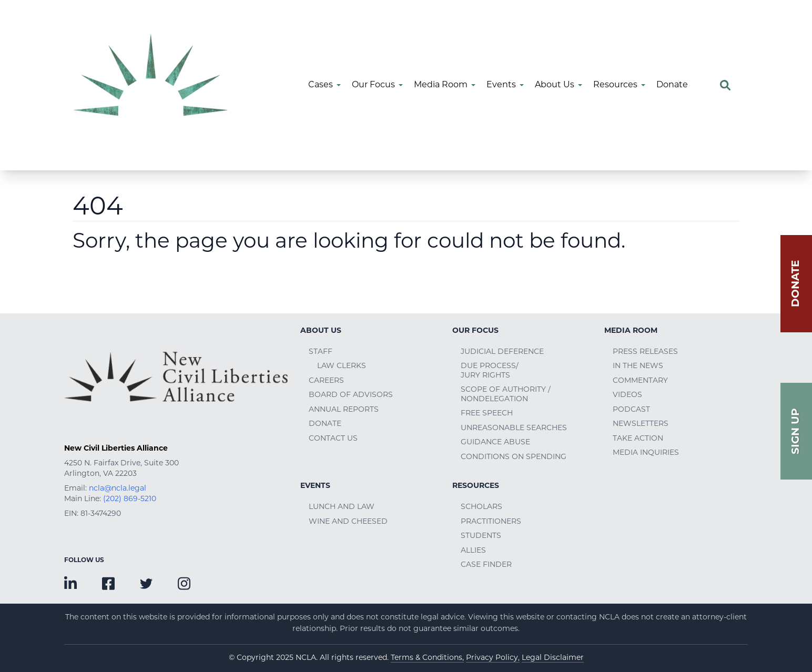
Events (315, 486)
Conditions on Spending (514, 457)
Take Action (638, 439)
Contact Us (333, 439)
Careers (326, 381)
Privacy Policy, (493, 658)
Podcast (631, 410)
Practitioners (491, 522)
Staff (321, 352)
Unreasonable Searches (514, 428)
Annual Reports (344, 410)
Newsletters (641, 424)
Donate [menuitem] (672, 85)
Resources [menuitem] (615, 85)
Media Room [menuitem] (441, 85)
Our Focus (475, 331)
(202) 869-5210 (130, 499)
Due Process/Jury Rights (490, 371)
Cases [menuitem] (321, 85)
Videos (627, 395)
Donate (325, 424)
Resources (476, 486)
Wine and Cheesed (348, 522)
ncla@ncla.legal (118, 489)
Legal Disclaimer (553, 658)
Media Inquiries (646, 453)
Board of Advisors (351, 395)
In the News (638, 366)
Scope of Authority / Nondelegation (506, 395)
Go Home (101, 282)
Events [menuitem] (501, 85)
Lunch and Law (342, 507)
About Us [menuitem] (555, 85)
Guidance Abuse (495, 442)
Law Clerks (342, 366)
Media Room (631, 331)
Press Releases (645, 352)
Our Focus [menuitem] (373, 85)
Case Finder (486, 565)
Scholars (481, 507)
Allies (473, 551)
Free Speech (487, 414)
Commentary (640, 381)
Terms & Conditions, (427, 658)
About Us (321, 331)
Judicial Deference (502, 352)
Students (481, 536)
